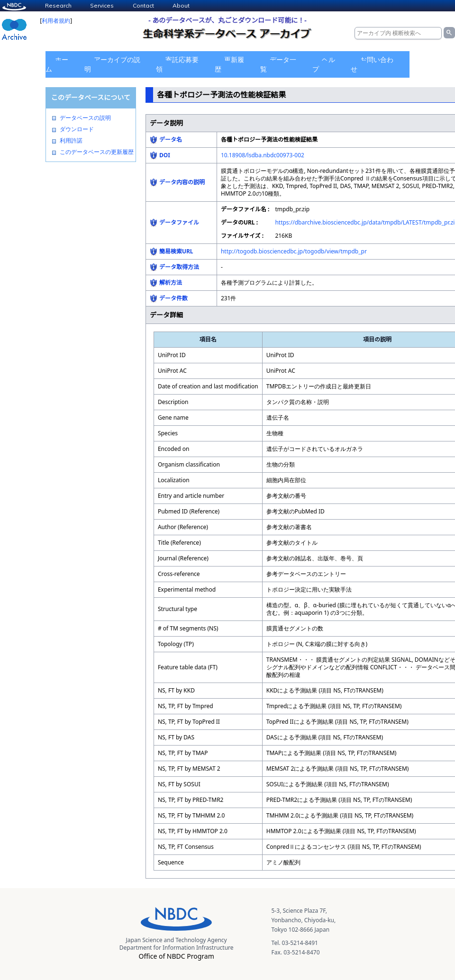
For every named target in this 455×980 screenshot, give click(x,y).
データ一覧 (278, 64)
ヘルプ (324, 64)
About (181, 5)
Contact (143, 5)
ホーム (57, 64)
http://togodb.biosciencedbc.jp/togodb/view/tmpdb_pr (294, 251)
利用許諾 (71, 141)
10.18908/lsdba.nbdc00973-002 (263, 155)
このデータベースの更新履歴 (97, 152)
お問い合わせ (372, 64)
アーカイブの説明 (112, 64)
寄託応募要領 (177, 64)
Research (58, 5)
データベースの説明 (85, 118)
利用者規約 (56, 21)
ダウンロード (77, 129)
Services (102, 5)
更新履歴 (229, 64)
